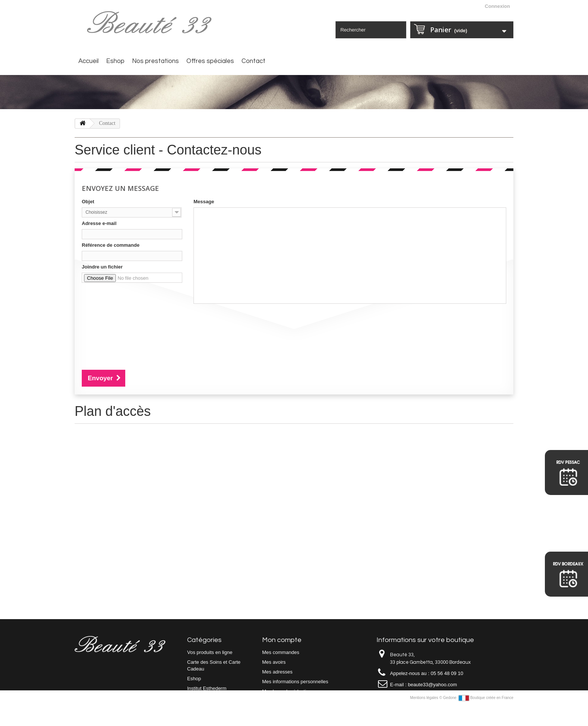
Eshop (115, 61)
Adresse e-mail (99, 223)
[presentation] (139, 321)
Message (204, 202)
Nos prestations (155, 61)
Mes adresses (277, 672)
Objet (88, 202)
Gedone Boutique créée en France (478, 718)
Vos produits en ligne (210, 652)
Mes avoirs (274, 662)
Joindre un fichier (102, 267)
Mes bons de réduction (287, 691)
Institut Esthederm (207, 688)
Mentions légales (425, 718)
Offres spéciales (210, 61)
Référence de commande (111, 245)
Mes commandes (281, 652)
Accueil (88, 61)
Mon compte (282, 640)
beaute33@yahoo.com (433, 685)
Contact (253, 61)
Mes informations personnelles (295, 682)
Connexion (497, 6)
